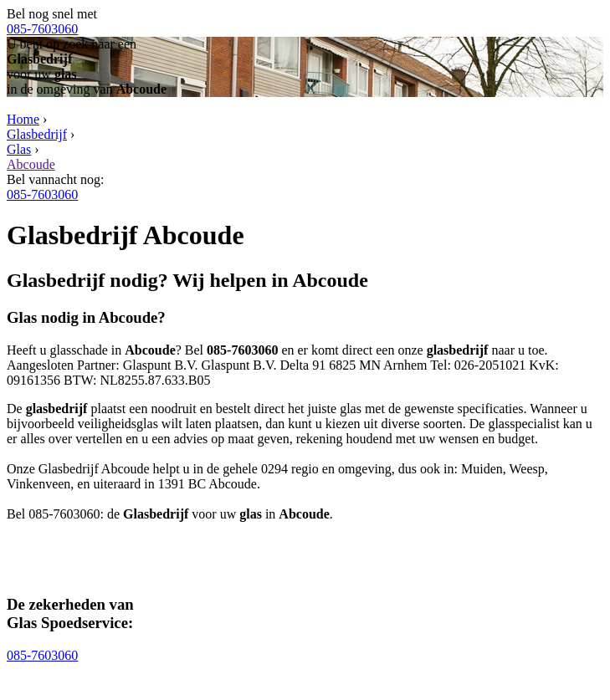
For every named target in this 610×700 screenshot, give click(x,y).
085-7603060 (42, 29)
